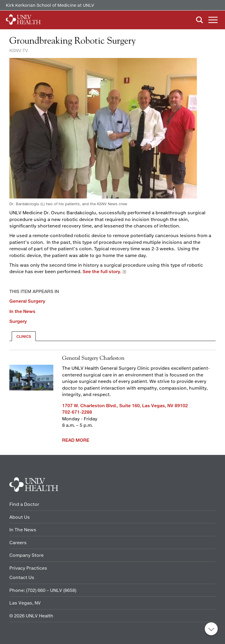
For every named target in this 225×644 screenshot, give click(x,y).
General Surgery (27, 301)
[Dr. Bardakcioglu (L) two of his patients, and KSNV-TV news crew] (112, 132)
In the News (22, 311)
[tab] (24, 336)
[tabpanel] (112, 397)
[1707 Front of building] (31, 378)
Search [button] (200, 20)
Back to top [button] (211, 629)
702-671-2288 (77, 412)
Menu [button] (213, 20)
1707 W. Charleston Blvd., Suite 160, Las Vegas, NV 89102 (125, 405)
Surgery (18, 321)
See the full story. (102, 271)
